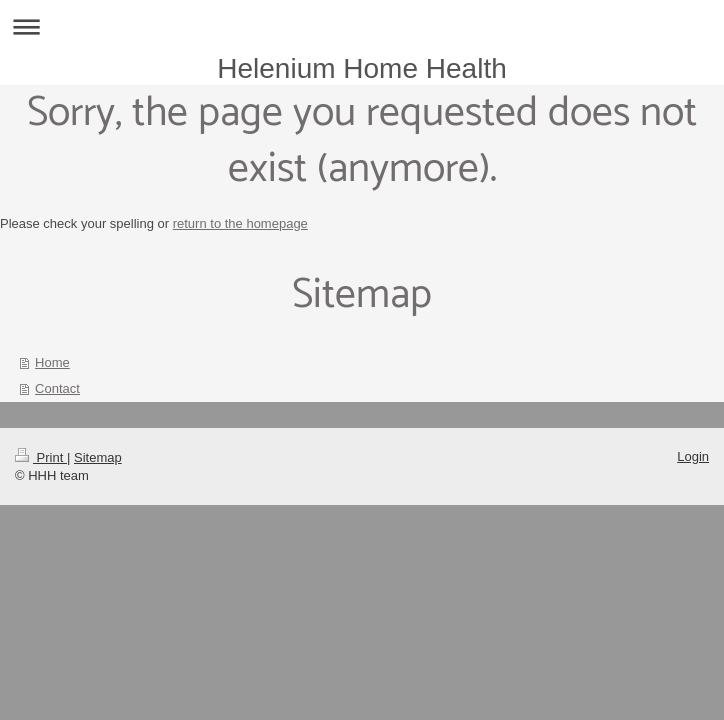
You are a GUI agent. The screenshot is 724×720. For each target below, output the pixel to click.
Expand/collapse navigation (362, 26)
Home (52, 362)
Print (41, 457)
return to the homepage (240, 223)
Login (693, 456)
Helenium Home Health (361, 68)
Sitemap (98, 457)
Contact (57, 388)
